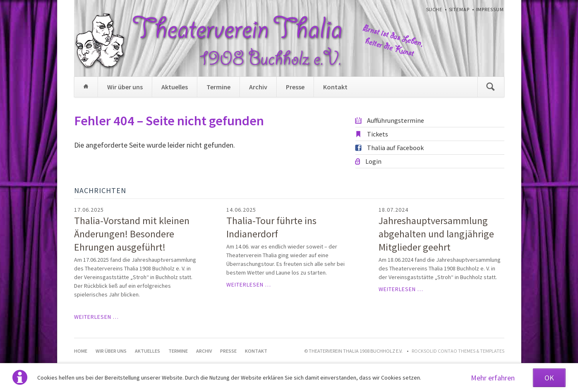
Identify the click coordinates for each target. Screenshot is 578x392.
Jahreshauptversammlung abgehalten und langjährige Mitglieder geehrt (436, 234)
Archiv (258, 87)
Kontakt (335, 87)
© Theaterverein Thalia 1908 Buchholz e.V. (353, 351)
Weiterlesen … (96, 317)
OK (549, 378)
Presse (295, 87)
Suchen (491, 87)
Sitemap (459, 9)
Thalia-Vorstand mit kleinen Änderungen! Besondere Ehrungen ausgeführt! (132, 234)
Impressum (490, 9)
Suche (434, 9)
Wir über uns (125, 87)
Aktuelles (175, 87)
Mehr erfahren (493, 378)
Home (86, 87)
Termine (218, 87)
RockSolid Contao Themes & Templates (458, 351)
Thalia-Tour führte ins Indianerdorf (271, 227)
